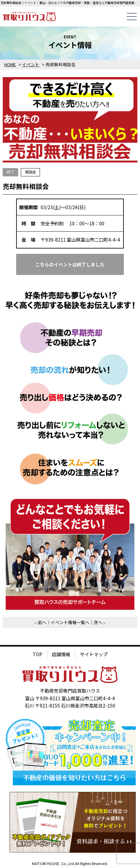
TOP (37, 654)
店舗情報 (61, 654)
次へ (98, 622)
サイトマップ (94, 654)
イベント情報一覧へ (70, 622)
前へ (42, 622)
